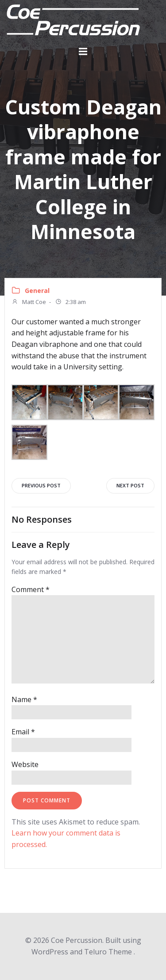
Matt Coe (29, 303)
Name (24, 699)
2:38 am (70, 303)
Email (23, 732)
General (37, 291)
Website (25, 764)
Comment (31, 589)
